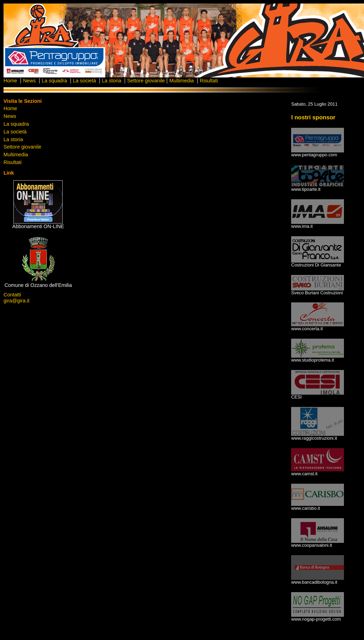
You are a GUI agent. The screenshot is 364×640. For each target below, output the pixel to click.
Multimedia (182, 81)
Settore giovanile (146, 81)
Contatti (12, 295)
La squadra (55, 81)
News (29, 81)
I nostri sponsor (313, 117)
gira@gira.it (17, 301)
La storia (112, 81)
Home (10, 81)
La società (85, 81)
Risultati (209, 81)
